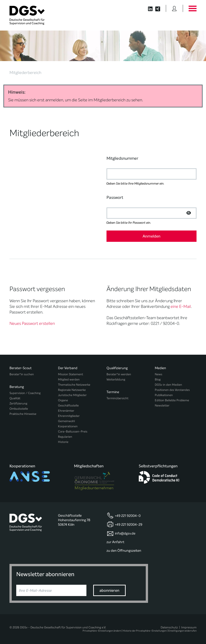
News (159, 374)
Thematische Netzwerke (74, 385)
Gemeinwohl (66, 421)
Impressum (189, 627)
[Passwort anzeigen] (189, 213)
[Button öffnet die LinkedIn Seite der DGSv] (148, 8)
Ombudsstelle (19, 409)
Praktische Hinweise (23, 414)
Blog (158, 379)
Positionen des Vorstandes (172, 390)
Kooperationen (68, 426)
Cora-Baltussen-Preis (73, 431)
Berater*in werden (119, 374)
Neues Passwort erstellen (32, 323)
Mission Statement (71, 374)
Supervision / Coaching (25, 393)
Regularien (65, 437)
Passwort (115, 197)
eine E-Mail (181, 307)
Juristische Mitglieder (72, 395)
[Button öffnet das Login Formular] (174, 8)
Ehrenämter (66, 411)
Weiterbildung (116, 379)
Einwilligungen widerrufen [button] (182, 631)
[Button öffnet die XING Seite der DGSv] (160, 8)
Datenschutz (169, 627)
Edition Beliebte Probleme (172, 400)
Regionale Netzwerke (72, 390)
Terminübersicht (117, 398)
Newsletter (162, 405)
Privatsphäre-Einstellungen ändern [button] (102, 631)
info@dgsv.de (125, 533)
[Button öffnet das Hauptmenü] (192, 8)
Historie (63, 442)
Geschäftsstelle (68, 405)
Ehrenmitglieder (69, 416)
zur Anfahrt (115, 542)
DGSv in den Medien (168, 385)
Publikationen (164, 395)
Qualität (15, 398)
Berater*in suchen (22, 374)
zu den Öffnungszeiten (124, 551)
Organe (63, 400)
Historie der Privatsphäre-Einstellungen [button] (145, 631)
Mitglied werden (69, 379)
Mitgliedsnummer (122, 158)
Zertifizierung (18, 403)
